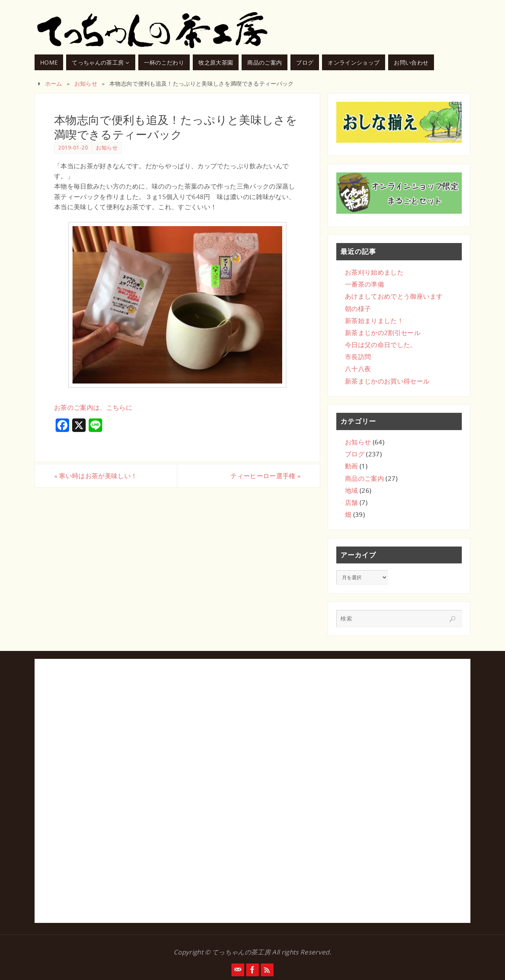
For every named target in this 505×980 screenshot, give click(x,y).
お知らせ (86, 83)
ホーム (54, 83)
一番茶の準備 (364, 284)
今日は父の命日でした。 (381, 345)
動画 (352, 466)
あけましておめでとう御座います (394, 296)
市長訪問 (358, 357)
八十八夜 (358, 369)
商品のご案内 (364, 478)
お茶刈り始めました (374, 272)
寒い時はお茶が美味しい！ (96, 476)
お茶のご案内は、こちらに (93, 407)
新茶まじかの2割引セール (383, 333)
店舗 (352, 502)
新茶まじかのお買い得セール (387, 381)
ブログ (355, 454)
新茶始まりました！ (374, 321)
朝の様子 (358, 309)
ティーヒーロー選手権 (265, 476)
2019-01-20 (73, 147)
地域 (352, 490)
